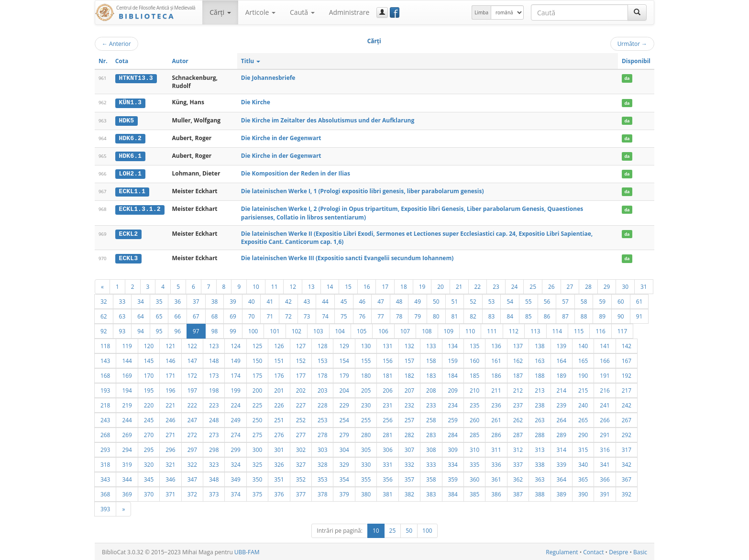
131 (387, 344)
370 (149, 493)
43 (307, 300)
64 (141, 315)
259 (453, 418)
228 (322, 404)
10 (256, 285)
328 (322, 463)
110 (470, 329)
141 (605, 344)
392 (627, 493)
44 (325, 300)
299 (235, 448)
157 (409, 359)
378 (322, 493)
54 (510, 300)
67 (196, 315)
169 (127, 374)
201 (279, 389)
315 (583, 448)
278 (322, 433)
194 (127, 389)
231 (387, 404)
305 (366, 448)
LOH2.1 (130, 173)
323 (214, 463)
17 (385, 285)
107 (405, 329)
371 (170, 493)
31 (644, 285)
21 (459, 285)
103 (318, 329)
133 (431, 344)
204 (344, 389)
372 (192, 493)
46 (363, 300)
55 (529, 300)
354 (344, 478)
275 (257, 433)
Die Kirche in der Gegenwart (281, 137)
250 (257, 418)
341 (605, 463)
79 (418, 315)
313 (540, 448)
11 (275, 285)
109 (449, 329)
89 (602, 315)
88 (584, 315)
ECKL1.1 (132, 190)
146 (170, 359)
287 (518, 433)
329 (344, 463)
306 (387, 448)
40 (252, 300)
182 (409, 374)
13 (311, 285)
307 (409, 448)
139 (562, 344)
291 (605, 433)
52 (473, 300)
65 (159, 315)
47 (381, 300)
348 (214, 478)
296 (170, 448)
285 (474, 433)
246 (170, 418)
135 (474, 344)
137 (518, 344)
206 (387, 389)
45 (344, 300)
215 (583, 389)
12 (293, 285)
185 (474, 374)
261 (496, 418)
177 (301, 374)
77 (381, 315)
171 (170, 374)
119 (127, 344)
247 (192, 418)
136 (496, 344)
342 (627, 463)
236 (496, 404)
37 (196, 300)
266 (605, 418)
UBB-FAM (247, 551)
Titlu (251, 61)
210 (474, 389)
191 (605, 374)
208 (431, 389)
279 (344, 433)
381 (387, 493)
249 (235, 418)
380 (366, 493)
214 (562, 389)
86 (547, 315)
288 (540, 433)
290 (583, 433)
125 (257, 344)
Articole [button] (260, 12)
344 (127, 478)
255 (366, 418)
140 (583, 344)
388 (540, 493)
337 (518, 463)
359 (453, 478)
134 (453, 344)
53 (492, 300)
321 (170, 463)
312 (518, 448)
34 (141, 300)
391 (605, 493)
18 (404, 285)
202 (301, 389)
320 (149, 463)
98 (215, 329)
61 (639, 300)
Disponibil (636, 61)
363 (540, 478)
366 (605, 478)
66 (177, 315)
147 (192, 359)
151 (279, 359)
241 (605, 404)
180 (366, 374)
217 (627, 389)
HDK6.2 (130, 138)
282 (409, 433)
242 (627, 404)
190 (583, 374)
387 (518, 493)
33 (122, 300)
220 (149, 404)
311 (496, 448)
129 (344, 344)
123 (214, 344)
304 (344, 448)
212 (518, 389)
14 (330, 285)
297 (192, 448)
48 (399, 300)
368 (105, 493)
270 (149, 433)
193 (105, 389)
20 (441, 285)
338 (540, 463)
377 (301, 493)
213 (540, 389)
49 (418, 300)
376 (279, 493)
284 (453, 433)
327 (301, 463)
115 (579, 329)
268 (105, 433)
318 (105, 463)
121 (170, 344)
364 (562, 478)
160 (474, 359)
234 (453, 404)
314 (562, 448)
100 (253, 329)
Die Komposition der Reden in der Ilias (296, 173)
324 (235, 463)
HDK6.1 (130, 155)
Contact (593, 551)
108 (427, 329)
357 (409, 478)
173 (214, 374)
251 (279, 418)
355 (366, 478)
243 (105, 418)
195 (149, 389)
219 (127, 404)
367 (627, 478)
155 (366, 359)
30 (625, 285)
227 (301, 404)
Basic (640, 551)
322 (192, 463)
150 (257, 359)
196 (170, 389)
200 (257, 389)
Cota (122, 61)
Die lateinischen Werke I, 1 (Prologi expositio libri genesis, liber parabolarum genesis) (363, 190)
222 (192, 404)
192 (627, 374)
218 (105, 404)
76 (363, 315)
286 (496, 433)
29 (607, 285)
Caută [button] (302, 12)
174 (235, 374)
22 (478, 285)
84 (510, 315)
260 (474, 418)
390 (583, 493)
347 (192, 478)
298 (214, 448)
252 (301, 418)
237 (518, 404)
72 (288, 315)
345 (149, 478)
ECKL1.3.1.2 (140, 208)
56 (547, 300)
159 (453, 359)
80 (436, 315)
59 (602, 300)
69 (233, 315)
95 (159, 329)
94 (141, 329)
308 (431, 448)
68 (215, 315)
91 (639, 315)
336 (496, 463)
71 (270, 315)
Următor (632, 44)
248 (214, 418)
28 (588, 285)
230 (366, 404)
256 (387, 418)
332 (409, 463)
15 (348, 285)
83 (492, 315)
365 (583, 478)
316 (605, 448)
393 (105, 507)
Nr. (103, 61)
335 (474, 463)
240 (583, 404)
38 (215, 300)
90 (621, 315)
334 (453, 463)
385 (474, 493)
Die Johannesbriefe (268, 78)
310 (474, 448)
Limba (481, 12)
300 (257, 448)
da (627, 78)
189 (562, 374)
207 (409, 389)
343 (105, 478)
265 (583, 418)
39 (233, 300)
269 (127, 433)
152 (301, 359)
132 (409, 344)
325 (257, 463)
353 (322, 478)
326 (279, 463)
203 (322, 389)
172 (192, 374)
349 (235, 478)
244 (127, 418)
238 (540, 404)
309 (453, 448)
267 (627, 418)
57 (565, 300)
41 (270, 300)
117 (622, 329)
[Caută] (637, 12)
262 (518, 418)
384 (453, 493)
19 (422, 285)
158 (431, 359)
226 (279, 404)
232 (409, 404)
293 (105, 448)
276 (279, 433)
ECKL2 (129, 232)
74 (325, 315)
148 (214, 359)
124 (235, 344)
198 (214, 389)
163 (540, 359)
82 (473, 315)
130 (366, 344)
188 (540, 374)
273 (214, 433)
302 (301, 448)
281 (387, 433)
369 (127, 493)
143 (105, 359)
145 (149, 359)
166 (605, 359)
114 (557, 329)
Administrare (349, 12)
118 (105, 344)
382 (409, 493)
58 (584, 300)
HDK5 (127, 120)
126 (279, 344)
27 (570, 285)
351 (279, 478)
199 (235, 389)
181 (387, 374)
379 (344, 493)
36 (177, 300)
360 (474, 478)
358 (431, 478)
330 (366, 463)
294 (127, 448)
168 (105, 374)
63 (122, 315)
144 (127, 359)
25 (533, 285)
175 (257, 374)
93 (122, 329)
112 (514, 329)
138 (540, 344)
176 (279, 374)
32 (104, 300)
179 (344, 374)
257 (409, 418)
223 (214, 404)
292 (627, 433)
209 (453, 389)
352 (301, 478)
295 (149, 448)
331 (387, 463)
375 (257, 493)
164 (562, 359)
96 (177, 329)
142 (627, 344)
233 (431, 404)
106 (383, 329)
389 (562, 493)
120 (149, 344)
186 (496, 374)
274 (235, 433)
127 (301, 344)
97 (196, 329)
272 (192, 433)
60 (621, 300)
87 (565, 315)
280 (366, 433)
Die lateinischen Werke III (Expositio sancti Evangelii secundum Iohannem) (347, 257)
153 (322, 359)
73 (307, 315)
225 (257, 404)
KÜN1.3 (130, 102)
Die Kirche (256, 102)
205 (366, 389)
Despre (618, 551)
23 (496, 285)
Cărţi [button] (220, 12)
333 (431, 463)
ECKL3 (129, 257)
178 (322, 374)
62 (104, 315)
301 (279, 448)
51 (455, 300)
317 (627, 448)
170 (149, 374)
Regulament (562, 551)
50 (436, 300)
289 (562, 433)
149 (235, 359)
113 (535, 329)
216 (605, 389)
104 (340, 329)
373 (214, 493)
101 (275, 329)
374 (235, 493)
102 (297, 329)
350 (257, 478)
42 (288, 300)
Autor (180, 61)
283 (431, 433)
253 (322, 418)
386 (496, 493)
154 (344, 359)
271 (170, 433)
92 (104, 329)
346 (170, 478)
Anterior (116, 44)
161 (496, 359)
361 (496, 478)
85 (529, 315)
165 (583, 359)
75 (344, 315)
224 (235, 404)
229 (344, 404)
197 (192, 389)
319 (127, 463)
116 (600, 329)
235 (474, 404)
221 (170, 404)
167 (627, 359)
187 (518, 374)
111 (492, 329)
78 (399, 315)
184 (453, 374)
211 (496, 389)
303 (322, 448)
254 (344, 418)
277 (301, 433)
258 (431, 418)
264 (562, 418)
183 (431, 374)
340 (583, 463)
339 (562, 463)
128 (322, 344)
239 (562, 404)
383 (431, 493)
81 (455, 315)
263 (540, 418)
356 (387, 478)
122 (192, 344)
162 (518, 359)
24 (515, 285)
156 (387, 359)
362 (518, 478)
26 (551, 285)
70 (252, 315)
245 (149, 418)
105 (362, 329)
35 (159, 300)
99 (233, 329)
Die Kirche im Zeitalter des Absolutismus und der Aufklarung (328, 120)
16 (367, 285)
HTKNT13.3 (136, 78)
